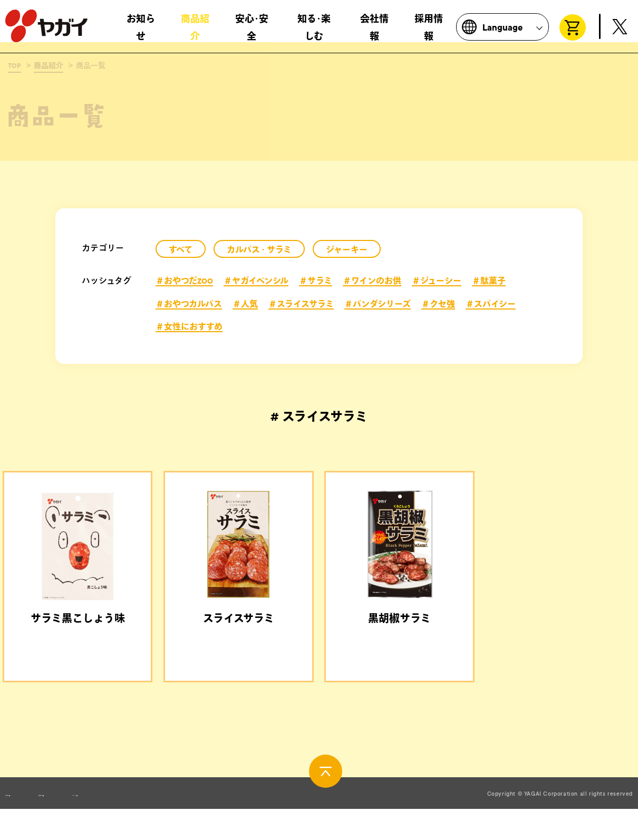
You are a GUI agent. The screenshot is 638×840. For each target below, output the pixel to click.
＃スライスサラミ (301, 304)
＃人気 (245, 304)
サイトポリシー (233, 826)
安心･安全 (252, 32)
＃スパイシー (491, 304)
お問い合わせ (30, 826)
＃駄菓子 (489, 281)
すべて (181, 250)
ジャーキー (347, 250)
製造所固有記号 (129, 826)
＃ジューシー (437, 281)
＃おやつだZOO (184, 281)
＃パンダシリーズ (378, 304)
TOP (14, 66)
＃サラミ (316, 281)
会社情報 (374, 32)
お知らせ (141, 32)
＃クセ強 (438, 304)
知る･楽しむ (314, 32)
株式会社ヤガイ (46, 31)
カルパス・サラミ (259, 250)
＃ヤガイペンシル (256, 281)
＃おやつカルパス (189, 304)
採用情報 (429, 32)
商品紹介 (195, 32)
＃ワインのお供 (372, 281)
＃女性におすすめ (189, 327)
